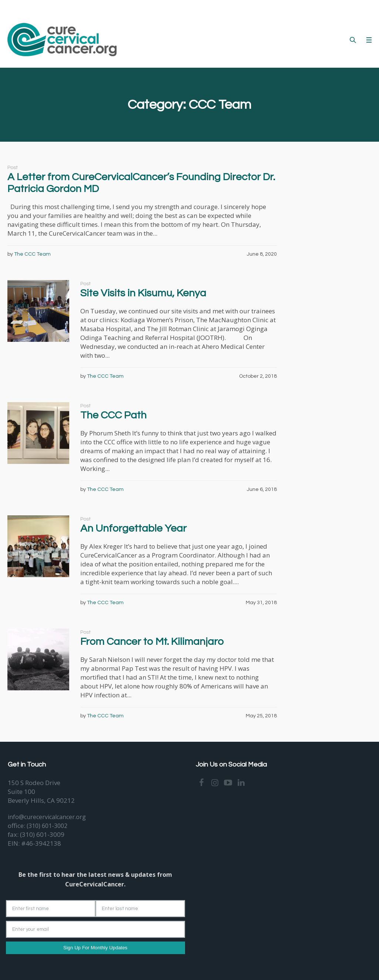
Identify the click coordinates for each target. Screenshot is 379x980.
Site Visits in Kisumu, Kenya (143, 293)
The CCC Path (113, 415)
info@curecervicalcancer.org (47, 817)
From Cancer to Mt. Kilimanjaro (152, 642)
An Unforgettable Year (133, 528)
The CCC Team (32, 254)
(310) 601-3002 (47, 826)
